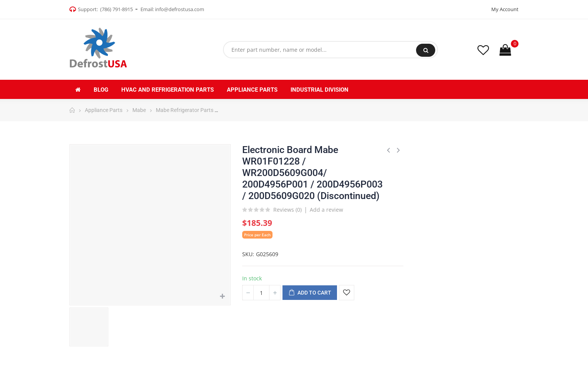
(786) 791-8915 (116, 9)
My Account (505, 9)
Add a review (326, 210)
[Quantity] (261, 293)
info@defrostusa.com (180, 9)
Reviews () (287, 210)
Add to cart (310, 293)
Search (426, 50)
